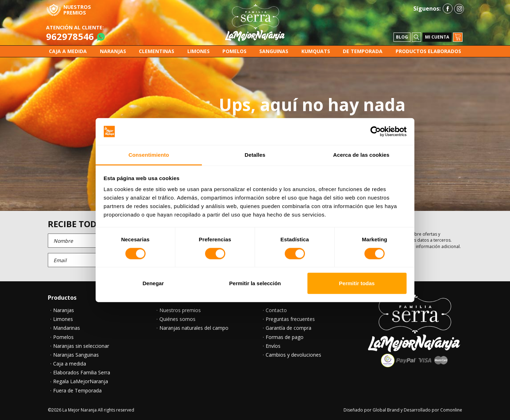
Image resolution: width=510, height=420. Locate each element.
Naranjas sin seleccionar (81, 346)
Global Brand (386, 410)
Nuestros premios (180, 310)
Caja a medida (70, 364)
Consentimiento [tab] (149, 155)
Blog (402, 37)
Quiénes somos (177, 319)
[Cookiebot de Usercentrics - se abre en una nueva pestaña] (376, 132)
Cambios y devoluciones (293, 355)
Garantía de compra (288, 328)
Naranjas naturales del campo (194, 328)
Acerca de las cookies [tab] (361, 155)
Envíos (273, 346)
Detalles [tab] (255, 155)
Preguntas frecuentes (290, 319)
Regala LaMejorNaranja (81, 381)
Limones (63, 319)
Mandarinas (67, 328)
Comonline (451, 410)
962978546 (70, 37)
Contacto (276, 310)
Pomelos (63, 337)
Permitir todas (357, 283)
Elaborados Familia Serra (82, 373)
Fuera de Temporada (77, 391)
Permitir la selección (255, 283)
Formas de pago (285, 337)
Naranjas (64, 310)
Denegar (153, 283)
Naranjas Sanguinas (76, 355)
